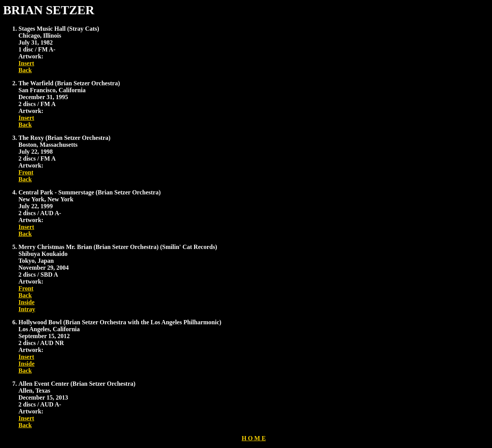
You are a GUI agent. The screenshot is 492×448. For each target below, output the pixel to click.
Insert (26, 63)
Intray (27, 309)
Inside (27, 302)
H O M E (254, 438)
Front (26, 172)
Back (25, 70)
